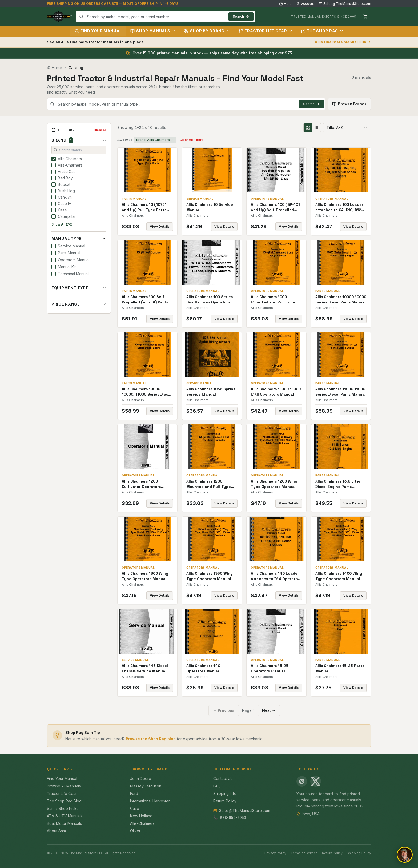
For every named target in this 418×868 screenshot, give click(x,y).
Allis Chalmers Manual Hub (343, 42)
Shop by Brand (207, 31)
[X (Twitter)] (316, 781)
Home (55, 68)
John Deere (141, 779)
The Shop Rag (322, 31)
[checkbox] (54, 159)
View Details (160, 226)
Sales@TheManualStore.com (345, 4)
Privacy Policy (275, 853)
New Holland (141, 816)
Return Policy (225, 801)
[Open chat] (405, 855)
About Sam (56, 831)
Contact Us (223, 779)
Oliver (135, 831)
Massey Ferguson (146, 786)
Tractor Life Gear (266, 31)
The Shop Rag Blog (64, 801)
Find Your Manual (98, 31)
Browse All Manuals (64, 786)
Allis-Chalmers (142, 823)
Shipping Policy (359, 853)
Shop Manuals (153, 31)
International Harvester (150, 801)
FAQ (217, 786)
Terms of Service (304, 853)
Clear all (100, 130)
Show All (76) (62, 224)
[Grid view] (308, 128)
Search (241, 16)
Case (135, 808)
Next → (269, 710)
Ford (134, 793)
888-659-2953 (233, 817)
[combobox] (166, 17)
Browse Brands (349, 104)
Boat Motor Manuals (64, 823)
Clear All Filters (191, 140)
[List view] (316, 128)
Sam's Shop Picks (63, 808)
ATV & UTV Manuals (65, 816)
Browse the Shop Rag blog (151, 739)
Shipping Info (225, 793)
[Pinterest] (302, 781)
